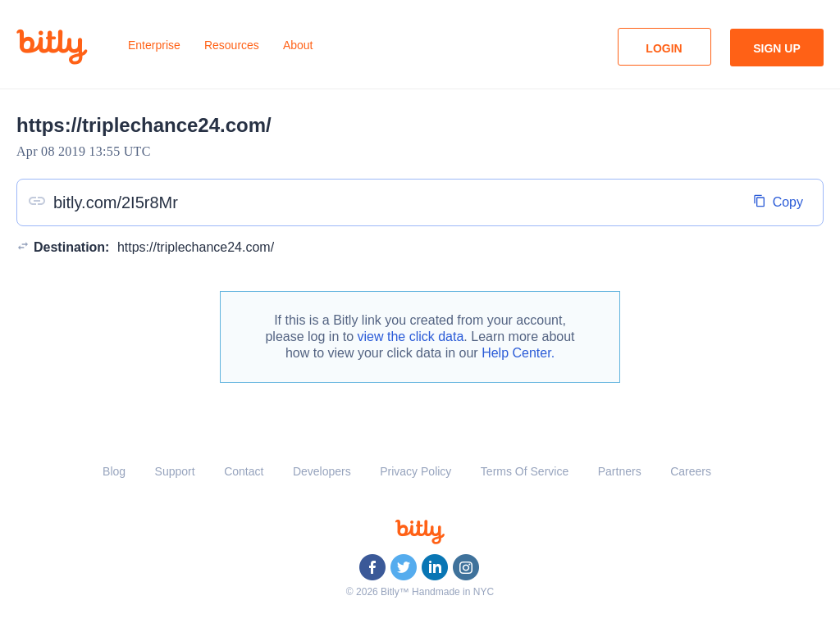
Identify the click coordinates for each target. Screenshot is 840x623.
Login (664, 48)
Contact (244, 471)
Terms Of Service (525, 471)
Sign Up (777, 48)
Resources (232, 45)
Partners (620, 471)
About (298, 45)
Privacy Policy (415, 471)
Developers (322, 471)
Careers (691, 471)
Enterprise (154, 45)
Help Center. (518, 353)
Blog (114, 471)
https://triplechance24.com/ (196, 247)
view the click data (411, 337)
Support (175, 471)
